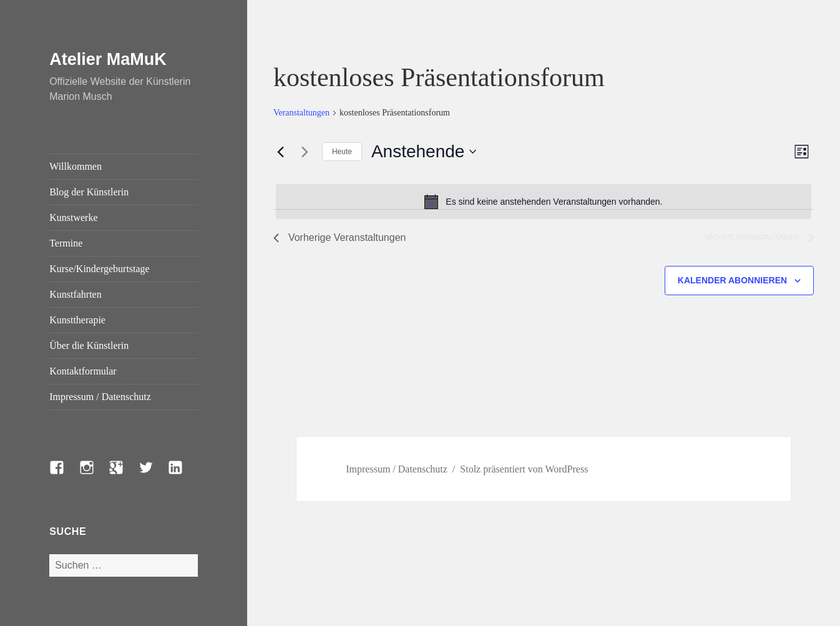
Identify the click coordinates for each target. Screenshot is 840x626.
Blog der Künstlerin (89, 192)
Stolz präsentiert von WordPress (524, 469)
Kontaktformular (83, 371)
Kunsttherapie (77, 320)
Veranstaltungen (301, 113)
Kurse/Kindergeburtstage (100, 269)
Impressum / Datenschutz (100, 397)
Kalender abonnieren (732, 280)
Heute (342, 152)
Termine (66, 243)
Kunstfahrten (76, 294)
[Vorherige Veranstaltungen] (281, 152)
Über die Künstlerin (89, 345)
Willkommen (76, 166)
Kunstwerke (73, 218)
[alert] (544, 202)
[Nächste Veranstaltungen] (305, 152)
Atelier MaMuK (108, 59)
